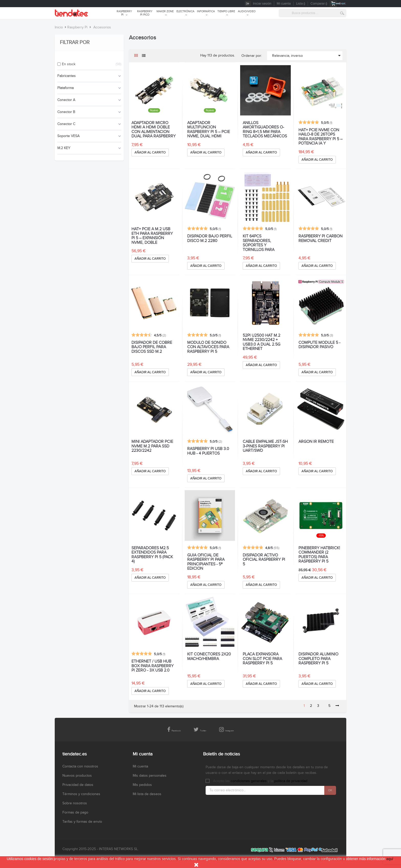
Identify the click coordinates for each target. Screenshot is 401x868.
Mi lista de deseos (147, 794)
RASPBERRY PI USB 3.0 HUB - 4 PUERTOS (208, 451)
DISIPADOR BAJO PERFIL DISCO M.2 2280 (210, 239)
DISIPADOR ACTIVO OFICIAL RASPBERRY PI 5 (264, 560)
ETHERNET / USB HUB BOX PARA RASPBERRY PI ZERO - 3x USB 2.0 (153, 666)
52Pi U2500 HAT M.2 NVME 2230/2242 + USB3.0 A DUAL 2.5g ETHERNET (261, 342)
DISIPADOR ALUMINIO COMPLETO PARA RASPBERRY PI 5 (318, 659)
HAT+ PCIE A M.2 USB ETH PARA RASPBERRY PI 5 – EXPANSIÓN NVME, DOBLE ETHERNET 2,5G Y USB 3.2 (152, 236)
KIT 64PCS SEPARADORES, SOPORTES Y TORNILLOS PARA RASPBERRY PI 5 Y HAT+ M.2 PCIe (265, 243)
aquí (390, 859)
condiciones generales (249, 781)
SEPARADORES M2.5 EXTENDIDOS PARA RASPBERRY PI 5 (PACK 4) (152, 555)
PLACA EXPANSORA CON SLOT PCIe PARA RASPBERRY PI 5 (262, 659)
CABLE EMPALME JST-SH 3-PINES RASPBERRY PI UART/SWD (265, 446)
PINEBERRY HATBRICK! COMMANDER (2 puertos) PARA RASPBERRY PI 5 (319, 555)
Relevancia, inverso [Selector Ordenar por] (307, 56)
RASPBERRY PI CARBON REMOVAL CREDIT (320, 239)
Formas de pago (75, 812)
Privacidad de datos (78, 785)
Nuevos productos (77, 776)
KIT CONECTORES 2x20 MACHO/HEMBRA (209, 657)
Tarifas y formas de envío (82, 822)
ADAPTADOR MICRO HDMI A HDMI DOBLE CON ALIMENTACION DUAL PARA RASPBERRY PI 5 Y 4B (154, 130)
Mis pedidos (142, 785)
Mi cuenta (140, 766)
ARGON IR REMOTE (316, 442)
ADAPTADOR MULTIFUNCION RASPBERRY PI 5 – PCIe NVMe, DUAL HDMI (209, 130)
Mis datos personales (150, 776)
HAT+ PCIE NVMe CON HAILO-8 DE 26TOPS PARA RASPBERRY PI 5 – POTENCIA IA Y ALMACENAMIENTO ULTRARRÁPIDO (320, 137)
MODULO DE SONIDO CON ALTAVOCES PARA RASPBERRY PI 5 (208, 347)
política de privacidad (291, 781)
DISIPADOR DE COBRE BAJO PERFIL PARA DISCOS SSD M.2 (152, 347)
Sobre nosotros (75, 803)
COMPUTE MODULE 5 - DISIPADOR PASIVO (319, 345)
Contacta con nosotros (80, 766)
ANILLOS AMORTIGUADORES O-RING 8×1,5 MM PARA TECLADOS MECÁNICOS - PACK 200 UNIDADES (265, 130)
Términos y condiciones (81, 794)
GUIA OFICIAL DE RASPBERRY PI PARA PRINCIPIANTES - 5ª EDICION (206, 562)
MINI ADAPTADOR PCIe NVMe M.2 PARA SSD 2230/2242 (152, 446)
